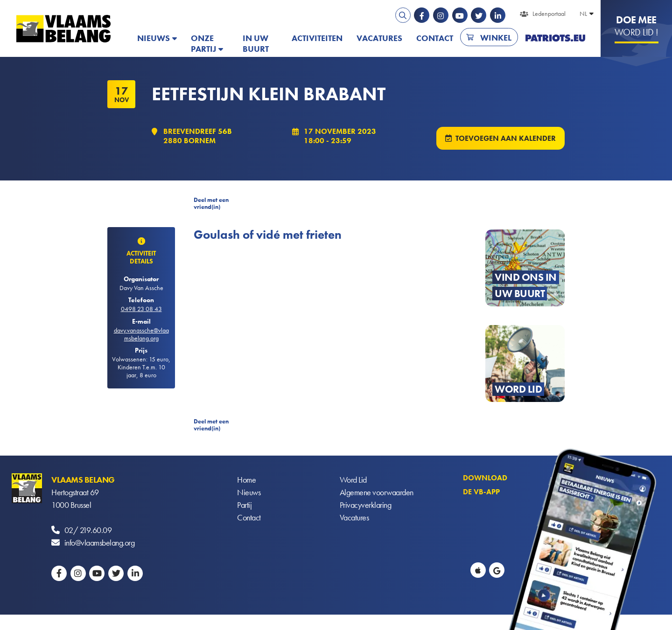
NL (583, 14)
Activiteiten (317, 38)
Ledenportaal (549, 14)
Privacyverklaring (366, 505)
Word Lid (353, 480)
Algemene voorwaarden (377, 492)
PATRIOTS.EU (555, 38)
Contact (435, 38)
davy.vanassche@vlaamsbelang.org (141, 334)
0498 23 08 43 (141, 309)
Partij (244, 505)
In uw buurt (256, 43)
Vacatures (379, 38)
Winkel (496, 38)
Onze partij (203, 43)
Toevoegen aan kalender (506, 138)
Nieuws (154, 38)
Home (246, 480)
